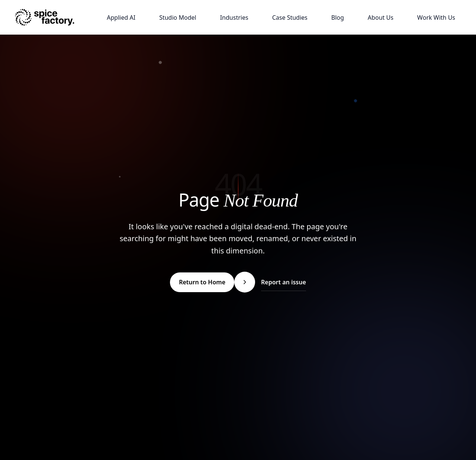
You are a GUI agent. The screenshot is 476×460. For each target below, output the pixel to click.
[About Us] (381, 17)
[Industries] (234, 17)
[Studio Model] (178, 17)
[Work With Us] (436, 17)
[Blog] (338, 17)
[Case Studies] (290, 17)
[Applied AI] (121, 17)
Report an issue (284, 282)
